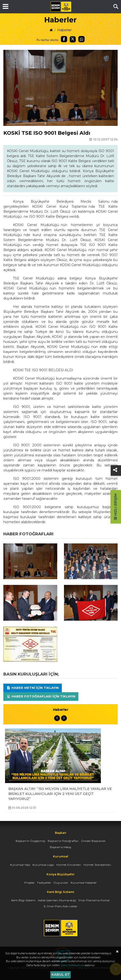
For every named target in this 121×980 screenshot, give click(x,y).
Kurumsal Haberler (84, 883)
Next (64, 718)
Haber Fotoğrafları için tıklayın (41, 696)
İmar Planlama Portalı (94, 900)
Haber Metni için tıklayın (33, 688)
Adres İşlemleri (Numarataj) (57, 900)
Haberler (64, 30)
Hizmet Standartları (97, 865)
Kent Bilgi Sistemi (23, 900)
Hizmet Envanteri (69, 865)
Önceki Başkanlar (93, 841)
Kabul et (61, 975)
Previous (57, 718)
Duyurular (61, 883)
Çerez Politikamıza (72, 965)
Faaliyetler (44, 883)
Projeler (29, 883)
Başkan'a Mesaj (60, 847)
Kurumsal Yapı (20, 865)
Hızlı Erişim (115, 507)
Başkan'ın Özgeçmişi (30, 841)
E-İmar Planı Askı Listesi (60, 906)
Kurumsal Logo (43, 865)
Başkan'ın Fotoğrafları (63, 841)
